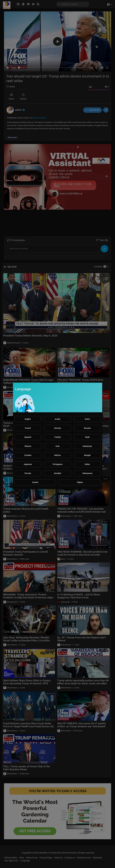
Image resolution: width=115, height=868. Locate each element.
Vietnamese (87, 473)
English (28, 419)
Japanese (28, 464)
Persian (28, 473)
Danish (35, 482)
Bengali (87, 455)
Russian (87, 428)
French (28, 428)
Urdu (58, 446)
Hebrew (58, 455)
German (58, 428)
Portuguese (58, 464)
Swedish (58, 473)
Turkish (58, 437)
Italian (87, 464)
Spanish (28, 437)
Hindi (87, 437)
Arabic (58, 419)
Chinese (28, 446)
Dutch (87, 419)
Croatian (28, 455)
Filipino (80, 482)
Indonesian (87, 446)
